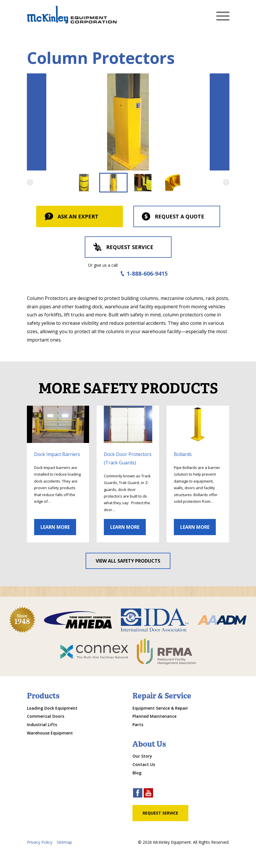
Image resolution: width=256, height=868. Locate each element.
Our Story (142, 756)
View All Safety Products (128, 561)
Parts (138, 725)
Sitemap (64, 842)
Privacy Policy (40, 842)
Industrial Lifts (42, 725)
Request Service (123, 248)
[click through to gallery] (58, 424)
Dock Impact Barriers (57, 454)
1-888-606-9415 (143, 274)
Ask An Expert (71, 217)
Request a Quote (173, 217)
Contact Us (144, 764)
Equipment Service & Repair (160, 708)
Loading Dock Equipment (52, 708)
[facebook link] (138, 794)
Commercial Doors (46, 716)
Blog (137, 773)
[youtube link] (148, 794)
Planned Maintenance (154, 716)
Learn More (55, 527)
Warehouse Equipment (50, 733)
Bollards (183, 454)
